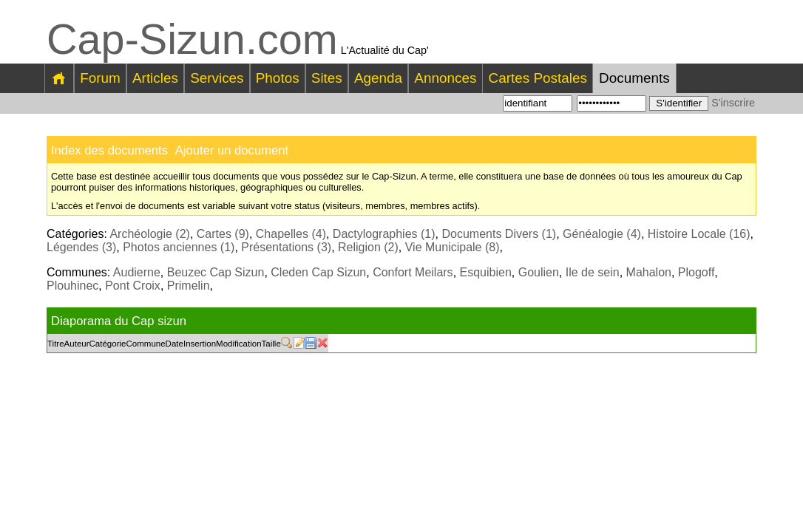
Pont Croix (133, 286)
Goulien (539, 272)
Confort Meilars (413, 272)
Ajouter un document (232, 150)
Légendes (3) (81, 247)
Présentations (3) (286, 247)
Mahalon (649, 272)
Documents (634, 78)
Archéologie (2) (150, 234)
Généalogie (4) (602, 234)
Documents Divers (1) (499, 234)
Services (217, 78)
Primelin (189, 286)
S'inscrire (733, 103)
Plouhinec (72, 286)
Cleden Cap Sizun (318, 272)
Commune (145, 344)
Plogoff (697, 272)
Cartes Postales (538, 78)
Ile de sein (593, 272)
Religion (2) (368, 247)
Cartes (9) (223, 234)
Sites (327, 78)
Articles (155, 78)
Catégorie (108, 344)
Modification (238, 344)
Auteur (77, 344)
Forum (100, 78)
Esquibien (486, 272)
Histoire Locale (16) (699, 234)
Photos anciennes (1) (179, 247)
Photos (278, 78)
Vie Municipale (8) (453, 247)
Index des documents (109, 150)
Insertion (200, 344)
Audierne (137, 272)
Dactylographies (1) (384, 234)
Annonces (445, 78)
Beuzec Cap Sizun (216, 272)
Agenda (378, 78)
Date (175, 344)
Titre (56, 344)
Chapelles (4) (291, 234)
